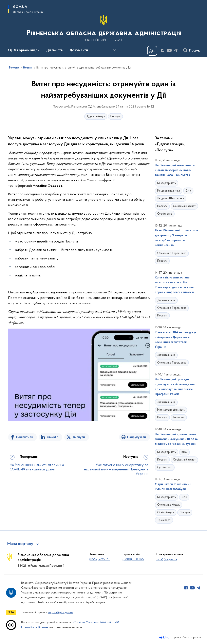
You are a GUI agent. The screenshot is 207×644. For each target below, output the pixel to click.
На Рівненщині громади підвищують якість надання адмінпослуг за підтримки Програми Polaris (175, 387)
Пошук (195, 51)
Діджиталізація (96, 116)
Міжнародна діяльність (171, 410)
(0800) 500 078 (133, 559)
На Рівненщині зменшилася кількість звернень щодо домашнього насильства (175, 170)
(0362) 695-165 (100, 559)
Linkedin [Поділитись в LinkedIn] (53, 437)
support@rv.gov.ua (61, 612)
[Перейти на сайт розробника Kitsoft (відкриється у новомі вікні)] (165, 637)
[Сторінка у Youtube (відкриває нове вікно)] (169, 50)
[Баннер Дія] (152, 51)
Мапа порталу (20, 544)
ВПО (184, 452)
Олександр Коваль (169, 505)
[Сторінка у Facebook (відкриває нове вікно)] (163, 50)
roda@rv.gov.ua (166, 559)
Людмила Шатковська (171, 199)
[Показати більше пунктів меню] (114, 50)
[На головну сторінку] (104, 28)
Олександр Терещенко (172, 253)
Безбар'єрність (167, 183)
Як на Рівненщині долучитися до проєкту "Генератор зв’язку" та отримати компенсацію (176, 238)
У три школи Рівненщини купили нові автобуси (173, 487)
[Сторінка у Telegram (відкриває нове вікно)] (176, 50)
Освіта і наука (166, 513)
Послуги (115, 116)
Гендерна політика (169, 191)
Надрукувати (137, 437)
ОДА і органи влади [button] (24, 50)
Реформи (179, 418)
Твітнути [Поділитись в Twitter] (79, 437)
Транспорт (164, 520)
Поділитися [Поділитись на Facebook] (24, 437)
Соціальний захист (184, 206)
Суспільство (165, 214)
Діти (188, 191)
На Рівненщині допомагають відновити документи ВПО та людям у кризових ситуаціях (176, 439)
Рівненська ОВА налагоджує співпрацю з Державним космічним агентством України (176, 340)
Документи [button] (79, 50)
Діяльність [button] (54, 50)
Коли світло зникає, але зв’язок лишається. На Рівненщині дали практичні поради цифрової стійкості (175, 285)
